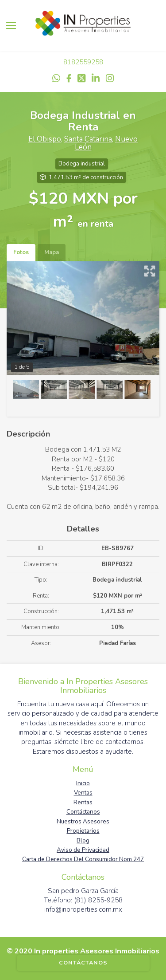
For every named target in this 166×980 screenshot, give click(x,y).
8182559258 (83, 62)
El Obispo (45, 139)
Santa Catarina (88, 139)
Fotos (21, 252)
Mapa (52, 252)
